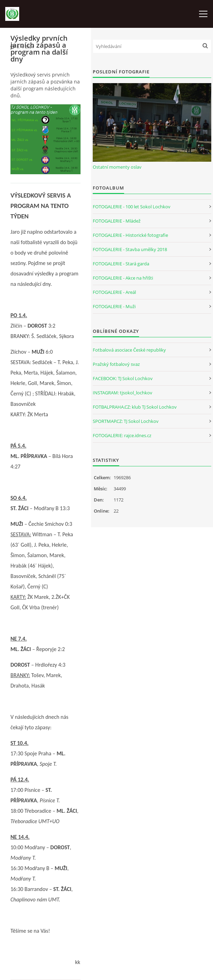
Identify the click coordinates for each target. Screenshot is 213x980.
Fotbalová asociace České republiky (129, 350)
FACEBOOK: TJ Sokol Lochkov (123, 378)
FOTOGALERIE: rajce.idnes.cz (122, 435)
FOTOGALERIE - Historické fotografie (130, 235)
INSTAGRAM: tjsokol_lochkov (123, 393)
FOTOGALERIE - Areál (114, 292)
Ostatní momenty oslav (117, 167)
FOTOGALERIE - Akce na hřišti (123, 278)
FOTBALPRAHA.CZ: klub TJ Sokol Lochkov (135, 407)
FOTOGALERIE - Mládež (117, 221)
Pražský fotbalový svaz (116, 364)
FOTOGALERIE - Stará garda (121, 264)
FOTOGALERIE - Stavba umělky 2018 (130, 249)
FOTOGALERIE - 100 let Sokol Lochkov (132, 207)
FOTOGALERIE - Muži (114, 306)
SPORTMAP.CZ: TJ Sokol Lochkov (126, 421)
